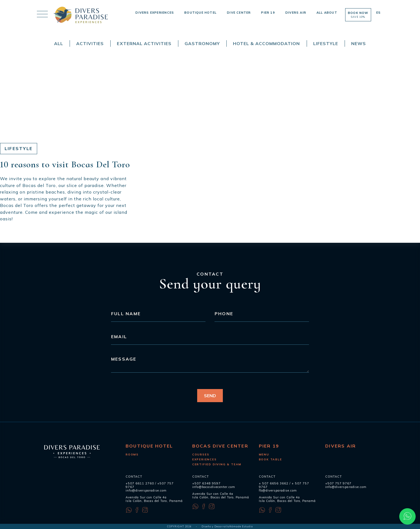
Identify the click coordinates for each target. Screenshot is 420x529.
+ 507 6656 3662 (274, 483)
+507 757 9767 (338, 483)
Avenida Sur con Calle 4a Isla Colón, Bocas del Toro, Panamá (154, 499)
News (359, 43)
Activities (90, 43)
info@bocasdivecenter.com (214, 487)
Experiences (205, 459)
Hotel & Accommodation (266, 43)
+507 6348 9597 (206, 483)
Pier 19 (268, 13)
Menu (264, 455)
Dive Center (239, 13)
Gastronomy (202, 43)
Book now (358, 15)
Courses (201, 455)
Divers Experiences (155, 13)
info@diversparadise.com (146, 490)
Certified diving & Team (217, 464)
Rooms (132, 455)
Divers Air (296, 13)
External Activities (144, 43)
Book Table (270, 459)
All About (327, 13)
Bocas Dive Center (220, 446)
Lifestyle (326, 43)
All (59, 43)
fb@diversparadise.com (278, 490)
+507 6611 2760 (140, 483)
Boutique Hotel (200, 13)
